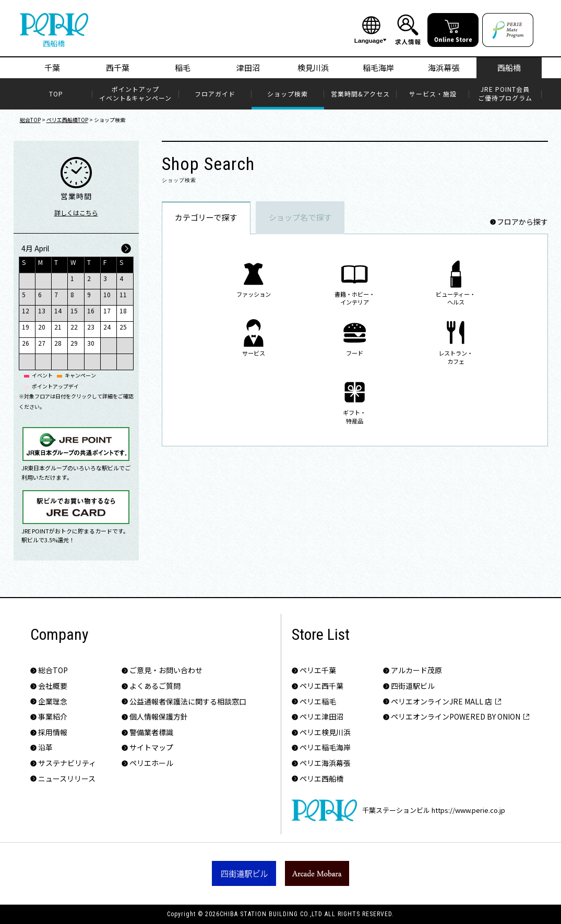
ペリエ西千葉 (321, 686)
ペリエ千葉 (318, 670)
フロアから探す (522, 222)
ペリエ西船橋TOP (67, 120)
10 (107, 294)
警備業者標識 (151, 732)
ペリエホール (151, 763)
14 (58, 311)
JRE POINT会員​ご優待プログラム (505, 94)
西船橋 (509, 68)
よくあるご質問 (155, 686)
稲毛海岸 (378, 68)
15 (74, 311)
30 (91, 343)
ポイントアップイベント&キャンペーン (135, 94)
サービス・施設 (433, 94)
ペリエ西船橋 (321, 779)
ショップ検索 (288, 94)
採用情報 (53, 732)
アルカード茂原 (416, 670)
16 (91, 311)
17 (107, 311)
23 (91, 327)
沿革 (45, 747)
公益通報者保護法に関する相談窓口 (188, 702)
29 (74, 343)
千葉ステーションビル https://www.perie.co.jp (398, 810)
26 (26, 343)
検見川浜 (313, 68)
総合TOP (30, 120)
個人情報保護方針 (159, 717)
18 (123, 311)
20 (42, 327)
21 (58, 327)
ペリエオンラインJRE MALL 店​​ (441, 702)
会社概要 (53, 686)
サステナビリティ (67, 763)
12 (26, 311)
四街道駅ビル (413, 686)
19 (26, 327)
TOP (56, 94)
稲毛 (183, 68)
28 (58, 343)
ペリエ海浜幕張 (325, 763)
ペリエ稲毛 (318, 702)
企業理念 (53, 702)
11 (123, 294)
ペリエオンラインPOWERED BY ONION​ (456, 717)
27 (42, 343)
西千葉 (118, 68)
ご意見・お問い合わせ (166, 670)
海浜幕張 (444, 68)
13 (42, 311)
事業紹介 (53, 717)
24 (107, 327)
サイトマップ (151, 747)
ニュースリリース (67, 779)
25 (123, 327)
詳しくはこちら (76, 212)
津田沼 (248, 68)
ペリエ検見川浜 (325, 732)
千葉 (52, 68)
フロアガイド (215, 94)
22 (74, 327)
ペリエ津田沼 (321, 717)
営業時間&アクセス (360, 94)
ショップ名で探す (300, 217)
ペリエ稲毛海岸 (325, 747)
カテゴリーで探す (206, 217)
